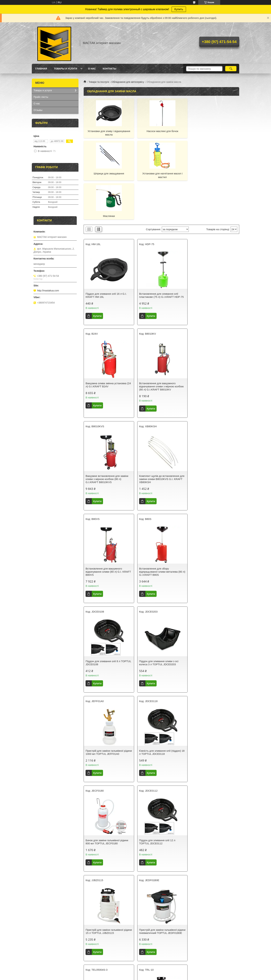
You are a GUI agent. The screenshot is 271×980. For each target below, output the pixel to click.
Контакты (109, 69)
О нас (92, 69)
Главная (41, 69)
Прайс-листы (41, 97)
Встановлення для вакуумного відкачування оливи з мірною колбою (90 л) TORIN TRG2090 (108, 804)
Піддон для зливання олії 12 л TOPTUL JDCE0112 (156, 621)
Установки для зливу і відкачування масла (109, 133)
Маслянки (162, 173)
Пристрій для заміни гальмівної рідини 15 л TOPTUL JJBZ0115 (210, 621)
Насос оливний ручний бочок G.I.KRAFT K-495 (209, 899)
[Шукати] (231, 69)
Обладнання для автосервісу (128, 82)
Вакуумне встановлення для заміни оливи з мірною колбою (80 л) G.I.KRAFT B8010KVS (160, 347)
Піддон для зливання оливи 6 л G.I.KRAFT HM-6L (210, 803)
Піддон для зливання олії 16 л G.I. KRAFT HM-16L (106, 256)
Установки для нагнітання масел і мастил (109, 175)
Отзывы (38, 110)
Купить (179, 9)
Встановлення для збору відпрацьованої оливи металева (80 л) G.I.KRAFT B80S (160, 440)
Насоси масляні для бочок (162, 131)
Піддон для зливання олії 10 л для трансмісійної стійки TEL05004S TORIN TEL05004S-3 (159, 712)
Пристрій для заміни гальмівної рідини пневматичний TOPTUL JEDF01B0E (104, 712)
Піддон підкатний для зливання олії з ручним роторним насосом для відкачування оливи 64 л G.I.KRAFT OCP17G (161, 806)
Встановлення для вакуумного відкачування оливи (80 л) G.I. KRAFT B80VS (108, 440)
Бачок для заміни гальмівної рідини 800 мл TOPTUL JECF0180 (107, 621)
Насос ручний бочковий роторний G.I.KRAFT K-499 (159, 899)
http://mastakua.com (48, 291)
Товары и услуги (66, 69)
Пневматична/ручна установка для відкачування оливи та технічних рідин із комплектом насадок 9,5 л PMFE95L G (106, 902)
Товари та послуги (99, 82)
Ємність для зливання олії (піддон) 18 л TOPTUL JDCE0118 (214, 531)
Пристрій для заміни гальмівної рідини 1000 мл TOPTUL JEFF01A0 (160, 531)
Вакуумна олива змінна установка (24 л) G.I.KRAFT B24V (214, 256)
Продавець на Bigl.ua (135, 974)
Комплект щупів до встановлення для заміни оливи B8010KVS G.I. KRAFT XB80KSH (214, 347)
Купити (97, 277)
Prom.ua (152, 970)
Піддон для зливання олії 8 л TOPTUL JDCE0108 (214, 439)
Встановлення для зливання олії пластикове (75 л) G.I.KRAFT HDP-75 (161, 256)
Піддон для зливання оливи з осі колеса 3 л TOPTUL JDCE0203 (105, 531)
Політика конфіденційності (162, 977)
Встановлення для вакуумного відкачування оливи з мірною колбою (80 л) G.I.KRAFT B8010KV (108, 347)
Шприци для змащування (214, 131)
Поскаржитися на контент (135, 977)
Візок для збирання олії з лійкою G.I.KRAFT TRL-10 (211, 710)
